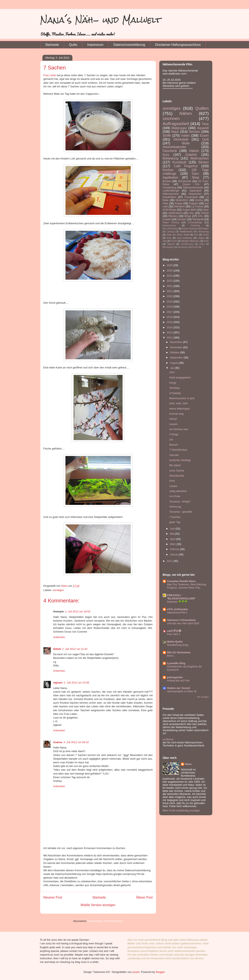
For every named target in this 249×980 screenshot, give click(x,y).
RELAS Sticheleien (179, 652)
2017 (170, 312)
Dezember (176, 342)
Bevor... (171, 656)
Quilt (205, 139)
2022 (170, 286)
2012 (170, 338)
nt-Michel (168, 739)
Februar (175, 549)
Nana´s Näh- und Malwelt (101, 20)
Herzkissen (183, 247)
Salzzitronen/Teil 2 (177, 613)
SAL (192, 213)
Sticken (203, 162)
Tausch (171, 244)
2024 (170, 276)
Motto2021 (182, 200)
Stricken (194, 132)
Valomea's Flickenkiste (181, 620)
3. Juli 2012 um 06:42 (76, 742)
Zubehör (191, 155)
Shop (195, 177)
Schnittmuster (187, 244)
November (176, 347)
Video (202, 244)
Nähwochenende (193, 187)
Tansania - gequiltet (181, 512)
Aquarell (203, 128)
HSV (172, 372)
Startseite (52, 45)
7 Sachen (175, 517)
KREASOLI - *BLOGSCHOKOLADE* (181, 597)
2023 (170, 281)
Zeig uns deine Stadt (178, 235)
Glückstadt (181, 139)
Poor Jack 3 (174, 634)
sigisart (58, 683)
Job (165, 241)
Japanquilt (195, 191)
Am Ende (175, 496)
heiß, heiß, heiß (178, 403)
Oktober (175, 352)
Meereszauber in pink (182, 398)
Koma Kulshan (190, 228)
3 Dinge (174, 434)
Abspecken (195, 194)
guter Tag (175, 522)
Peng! (173, 383)
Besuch (174, 445)
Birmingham (168, 247)
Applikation (170, 177)
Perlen (195, 247)
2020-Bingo (170, 210)
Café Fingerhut (186, 166)
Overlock (195, 225)
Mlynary (173, 216)
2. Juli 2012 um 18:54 (78, 611)
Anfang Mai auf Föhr (178, 681)
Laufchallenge (171, 191)
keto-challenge (185, 238)
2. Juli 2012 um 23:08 (76, 683)
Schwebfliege (195, 222)
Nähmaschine (171, 194)
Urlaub (205, 213)
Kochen (168, 170)
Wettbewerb (186, 231)
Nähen (186, 113)
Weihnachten (200, 158)
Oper (206, 210)
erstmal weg (176, 414)
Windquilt (198, 219)
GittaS (57, 649)
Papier (205, 228)
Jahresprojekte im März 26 (182, 691)
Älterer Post (144, 897)
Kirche (199, 200)
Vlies (166, 203)
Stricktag (174, 388)
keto (169, 238)
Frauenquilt (191, 197)
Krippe (179, 203)
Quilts (73, 45)
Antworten (59, 637)
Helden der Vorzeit (179, 688)
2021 (170, 291)
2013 (170, 332)
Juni (173, 529)
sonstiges (58, 590)
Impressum (95, 45)
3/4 (171, 440)
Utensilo (174, 455)
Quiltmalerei (175, 213)
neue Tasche (177, 471)
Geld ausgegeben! (180, 377)
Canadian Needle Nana (181, 581)
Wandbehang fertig (178, 645)
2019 (170, 302)
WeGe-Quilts (175, 642)
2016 (170, 317)
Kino (206, 241)
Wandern (179, 206)
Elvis (172, 481)
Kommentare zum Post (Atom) (105, 921)
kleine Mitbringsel (179, 409)
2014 (170, 327)
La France (197, 206)
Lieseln (167, 219)
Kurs (166, 155)
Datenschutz (169, 225)
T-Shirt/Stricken (178, 450)
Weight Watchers (191, 241)
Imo (196, 235)
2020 (170, 296)
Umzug (171, 231)
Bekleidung (171, 158)
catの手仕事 (174, 631)
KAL (201, 216)
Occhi (174, 241)
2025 (170, 271)
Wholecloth (185, 181)
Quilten (202, 108)
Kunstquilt (179, 162)
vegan (201, 238)
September (177, 358)
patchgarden (175, 677)
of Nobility (175, 393)
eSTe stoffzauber (178, 609)
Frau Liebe (50, 75)
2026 (170, 265)
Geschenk (170, 151)
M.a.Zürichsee (170, 228)
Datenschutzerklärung (129, 45)
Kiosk (206, 235)
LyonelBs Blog (176, 663)
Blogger (160, 972)
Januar (174, 554)
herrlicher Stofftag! (180, 460)
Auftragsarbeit (176, 124)
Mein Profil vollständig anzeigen (181, 810)
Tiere (205, 124)
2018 (170, 307)
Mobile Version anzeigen (98, 905)
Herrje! (173, 419)
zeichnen (171, 118)
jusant (136, 972)
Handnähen (170, 197)
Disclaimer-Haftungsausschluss (178, 45)
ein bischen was (179, 429)
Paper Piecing (171, 222)
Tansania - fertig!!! (180, 502)
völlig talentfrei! (178, 491)
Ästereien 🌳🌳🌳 (177, 602)
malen (185, 136)
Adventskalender (175, 147)
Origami (194, 203)
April (173, 539)
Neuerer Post (53, 897)
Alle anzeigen (203, 697)
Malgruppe (179, 128)
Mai (172, 534)
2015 (170, 322)
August (174, 363)
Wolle (186, 143)
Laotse (173, 486)
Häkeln (194, 151)
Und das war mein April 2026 (183, 623)
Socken (182, 219)
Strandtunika (177, 476)
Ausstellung (170, 187)
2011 (170, 561)
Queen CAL (191, 184)
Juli (172, 368)
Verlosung (204, 231)
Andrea (58, 742)
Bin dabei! (175, 465)
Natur (175, 132)
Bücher (167, 181)
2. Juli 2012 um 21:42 (75, 649)
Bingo (188, 216)
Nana (188, 764)
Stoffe (167, 136)
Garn (195, 174)
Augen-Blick (190, 210)
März (173, 544)
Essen (204, 136)
